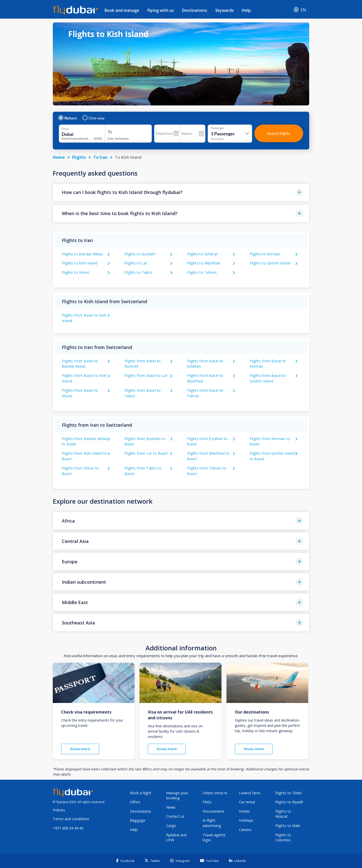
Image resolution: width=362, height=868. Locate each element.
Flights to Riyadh (289, 802)
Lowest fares (250, 793)
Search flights (279, 133)
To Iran (100, 157)
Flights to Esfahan (202, 254)
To (110, 132)
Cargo (171, 826)
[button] (181, 192)
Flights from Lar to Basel (146, 453)
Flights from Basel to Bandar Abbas (80, 364)
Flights (79, 157)
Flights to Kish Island (80, 263)
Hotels (244, 811)
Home (59, 157)
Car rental (247, 802)
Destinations (195, 10)
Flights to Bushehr (140, 254)
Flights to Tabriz (138, 272)
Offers (135, 802)
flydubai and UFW (176, 838)
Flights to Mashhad (203, 263)
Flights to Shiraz (76, 272)
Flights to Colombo (283, 838)
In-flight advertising (212, 823)
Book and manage (122, 10)
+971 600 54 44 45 (68, 828)
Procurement (213, 811)
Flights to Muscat (283, 814)
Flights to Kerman (265, 254)
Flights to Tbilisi (288, 793)
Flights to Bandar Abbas (82, 254)
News (171, 807)
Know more (80, 749)
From (65, 129)
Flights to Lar (136, 263)
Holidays (246, 820)
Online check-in (215, 793)
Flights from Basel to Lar (146, 376)
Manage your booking (177, 796)
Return (68, 118)
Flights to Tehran (202, 272)
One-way (94, 118)
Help (246, 10)
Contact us (175, 816)
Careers (245, 830)
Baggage (138, 820)
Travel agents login (214, 838)
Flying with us (161, 10)
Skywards (224, 10)
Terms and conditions (71, 819)
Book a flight (141, 793)
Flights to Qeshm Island (270, 263)
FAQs (207, 802)
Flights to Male (288, 826)
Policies (59, 810)
